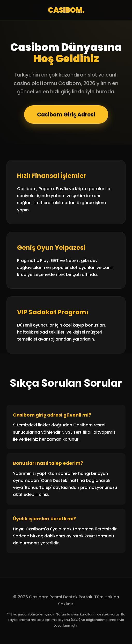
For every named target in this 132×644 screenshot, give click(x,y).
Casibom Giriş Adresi (66, 115)
